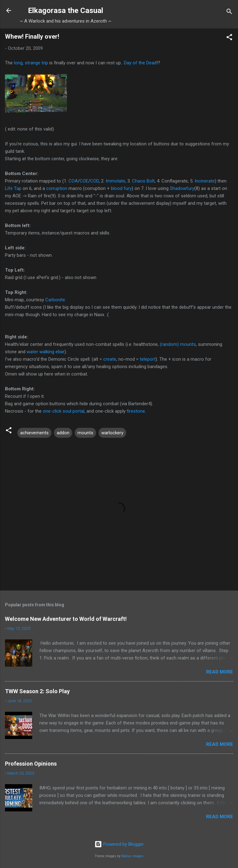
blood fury (121, 188)
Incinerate (205, 181)
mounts (85, 433)
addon (63, 433)
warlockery (112, 433)
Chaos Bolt (143, 181)
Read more (220, 672)
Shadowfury (182, 188)
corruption (57, 188)
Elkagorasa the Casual (66, 11)
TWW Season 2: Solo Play (37, 691)
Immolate (115, 181)
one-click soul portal (64, 411)
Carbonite (55, 300)
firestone (136, 411)
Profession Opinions (31, 764)
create (110, 359)
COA (73, 181)
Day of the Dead (140, 63)
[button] (229, 38)
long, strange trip (31, 63)
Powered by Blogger (119, 844)
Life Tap (13, 188)
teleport (148, 359)
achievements (34, 433)
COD (95, 181)
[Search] (229, 13)
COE (84, 181)
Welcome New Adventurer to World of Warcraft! (66, 619)
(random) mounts (178, 344)
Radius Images (132, 856)
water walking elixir (46, 352)
